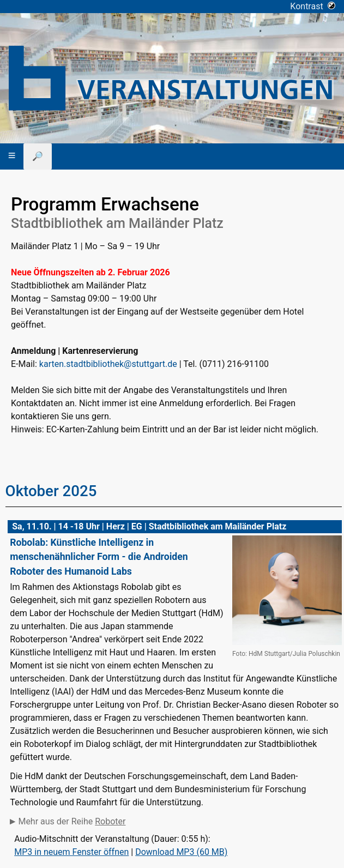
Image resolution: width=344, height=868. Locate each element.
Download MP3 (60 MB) (181, 852)
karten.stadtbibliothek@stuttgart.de (108, 364)
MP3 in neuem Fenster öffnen (71, 852)
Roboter (110, 821)
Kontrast (313, 6)
